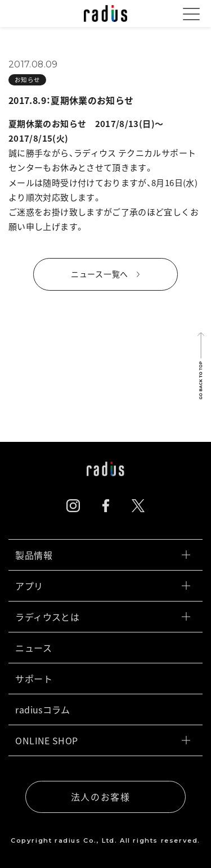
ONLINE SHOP (103, 740)
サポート (103, 679)
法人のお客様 (101, 797)
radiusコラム (103, 709)
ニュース (103, 648)
